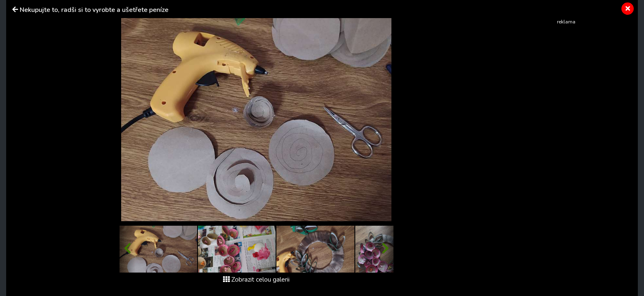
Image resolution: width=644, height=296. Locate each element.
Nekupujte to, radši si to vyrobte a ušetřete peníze (94, 10)
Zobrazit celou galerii (256, 280)
